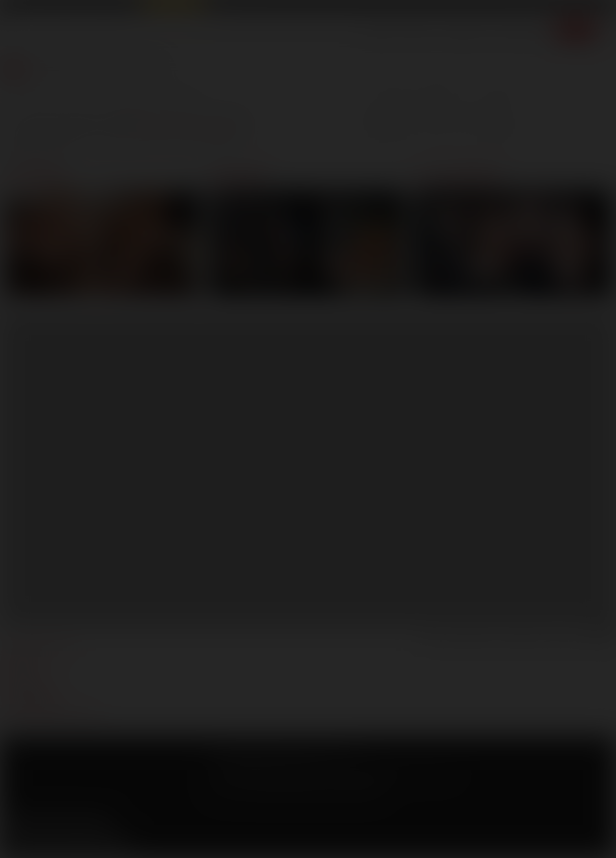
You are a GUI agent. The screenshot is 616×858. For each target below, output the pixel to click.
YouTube (57, 823)
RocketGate (367, 772)
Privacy (282, 760)
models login (27, 693)
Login (542, 7)
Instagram (102, 823)
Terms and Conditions (238, 760)
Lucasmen (458, 177)
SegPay (304, 772)
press (15, 670)
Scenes (380, 29)
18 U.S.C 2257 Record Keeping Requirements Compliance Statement (296, 792)
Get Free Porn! (583, 7)
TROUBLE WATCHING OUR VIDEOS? (54, 717)
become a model (31, 682)
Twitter (35, 823)
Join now (576, 29)
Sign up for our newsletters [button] (70, 843)
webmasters (26, 658)
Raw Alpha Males (173, 7)
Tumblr (79, 823)
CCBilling (252, 772)
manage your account (41, 646)
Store (503, 29)
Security (311, 760)
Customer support (36, 705)
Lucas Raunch (83, 7)
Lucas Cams (224, 7)
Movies (418, 29)
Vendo (326, 772)
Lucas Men (463, 29)
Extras (537, 29)
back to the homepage (190, 129)
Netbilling (279, 772)
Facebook (12, 823)
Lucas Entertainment (32, 7)
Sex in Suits (124, 7)
